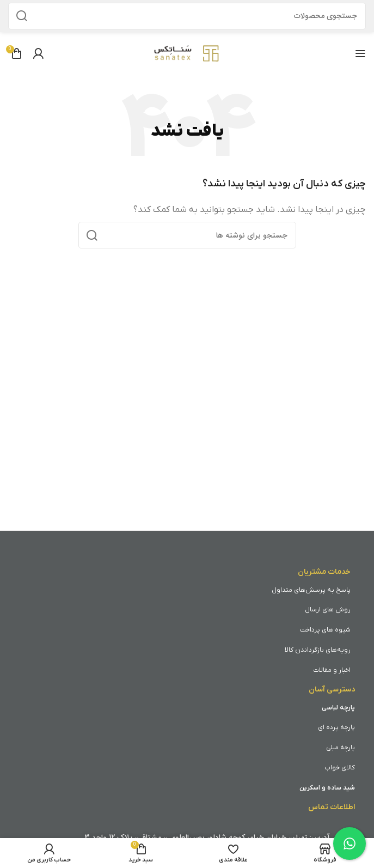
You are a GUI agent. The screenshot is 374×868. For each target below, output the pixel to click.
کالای (348, 768)
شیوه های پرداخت (325, 630)
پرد (335, 727)
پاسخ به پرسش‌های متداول (311, 590)
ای (322, 727)
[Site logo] (187, 53)
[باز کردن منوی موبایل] (360, 53)
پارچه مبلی (341, 748)
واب (330, 768)
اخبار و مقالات (332, 670)
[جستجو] (187, 16)
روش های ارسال (328, 610)
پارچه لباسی (338, 708)
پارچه (348, 727)
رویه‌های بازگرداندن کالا (318, 650)
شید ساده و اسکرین (327, 788)
